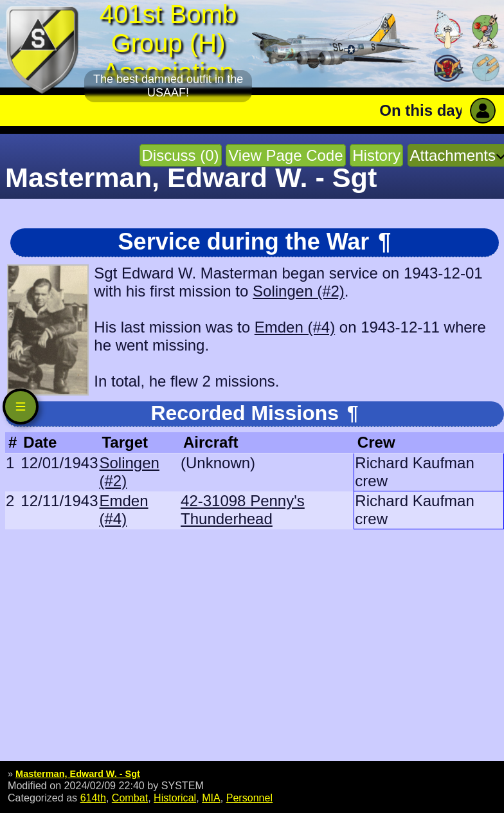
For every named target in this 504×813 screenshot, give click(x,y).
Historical (175, 798)
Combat (130, 798)
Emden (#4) (295, 327)
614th (93, 798)
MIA (211, 798)
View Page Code (285, 155)
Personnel (249, 798)
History (376, 155)
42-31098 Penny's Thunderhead (243, 510)
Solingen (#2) (299, 291)
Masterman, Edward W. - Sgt (78, 774)
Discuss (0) (181, 155)
